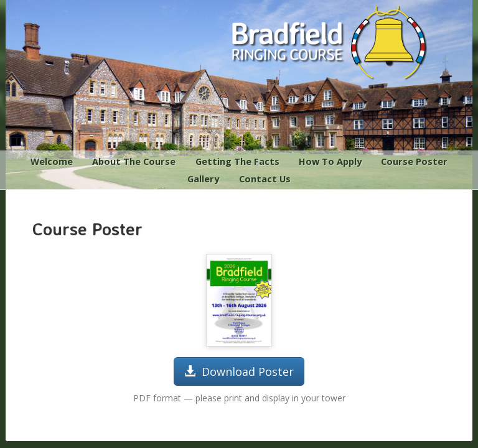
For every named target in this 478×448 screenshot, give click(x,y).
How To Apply (330, 161)
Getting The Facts (237, 161)
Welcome (52, 161)
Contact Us (265, 179)
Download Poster (239, 371)
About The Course (134, 161)
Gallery (203, 179)
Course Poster (414, 161)
